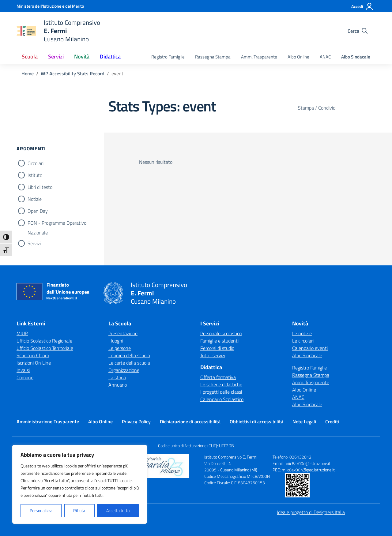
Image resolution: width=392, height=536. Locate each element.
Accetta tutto (118, 510)
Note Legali (304, 422)
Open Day (38, 211)
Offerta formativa (218, 377)
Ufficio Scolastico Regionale (44, 341)
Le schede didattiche (221, 384)
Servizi (34, 243)
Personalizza (41, 510)
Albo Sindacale (356, 57)
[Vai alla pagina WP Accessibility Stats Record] (73, 73)
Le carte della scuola (129, 363)
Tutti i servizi (213, 355)
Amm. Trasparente (259, 57)
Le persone (120, 348)
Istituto (35, 175)
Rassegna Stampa (213, 57)
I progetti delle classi (221, 392)
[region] (80, 484)
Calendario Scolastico (222, 399)
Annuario (118, 385)
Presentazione (123, 333)
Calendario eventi (310, 348)
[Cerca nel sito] (358, 31)
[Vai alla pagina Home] (28, 73)
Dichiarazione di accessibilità (190, 422)
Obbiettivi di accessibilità (256, 422)
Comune (25, 377)
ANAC (325, 57)
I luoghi (116, 341)
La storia (117, 377)
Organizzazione (124, 370)
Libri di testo (40, 187)
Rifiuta (79, 510)
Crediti (332, 422)
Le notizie (302, 333)
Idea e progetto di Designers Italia (311, 512)
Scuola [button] (30, 56)
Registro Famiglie (168, 57)
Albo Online (298, 57)
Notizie (35, 199)
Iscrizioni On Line (34, 363)
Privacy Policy (136, 422)
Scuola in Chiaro (33, 355)
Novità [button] (82, 56)
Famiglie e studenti (219, 341)
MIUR (22, 333)
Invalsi (23, 370)
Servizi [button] (56, 56)
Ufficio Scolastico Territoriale (45, 348)
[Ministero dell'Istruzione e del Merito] (50, 6)
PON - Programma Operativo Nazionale (57, 223)
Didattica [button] (110, 56)
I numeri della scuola (129, 355)
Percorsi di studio (217, 348)
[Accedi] (362, 6)
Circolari (36, 163)
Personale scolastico (221, 333)
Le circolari (303, 341)
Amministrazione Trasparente (48, 422)
